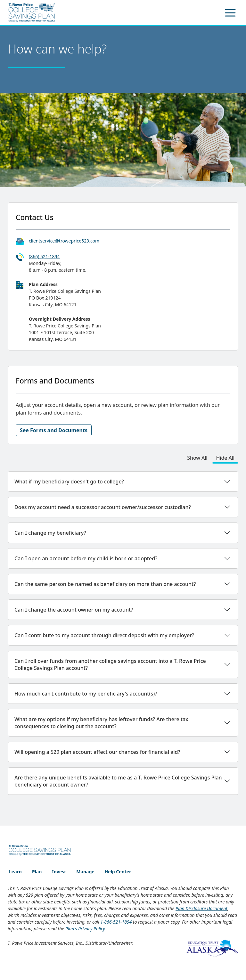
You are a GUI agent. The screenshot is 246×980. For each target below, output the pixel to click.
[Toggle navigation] (230, 13)
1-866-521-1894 (116, 922)
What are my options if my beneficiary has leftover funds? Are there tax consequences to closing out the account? (101, 723)
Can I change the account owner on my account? (74, 610)
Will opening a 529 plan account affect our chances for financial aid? (97, 752)
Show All (197, 458)
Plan (37, 872)
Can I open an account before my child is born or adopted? (86, 558)
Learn (15, 872)
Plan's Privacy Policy (85, 929)
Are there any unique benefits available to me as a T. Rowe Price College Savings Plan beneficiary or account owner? (118, 781)
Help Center (118, 872)
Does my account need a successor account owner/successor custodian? (103, 507)
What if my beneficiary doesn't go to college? (69, 482)
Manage (85, 872)
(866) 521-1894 (44, 256)
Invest (59, 872)
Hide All (225, 458)
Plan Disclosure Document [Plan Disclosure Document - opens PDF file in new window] (201, 908)
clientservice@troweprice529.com (64, 241)
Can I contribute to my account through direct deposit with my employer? (104, 635)
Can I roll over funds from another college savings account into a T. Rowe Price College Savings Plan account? (110, 664)
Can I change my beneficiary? (50, 533)
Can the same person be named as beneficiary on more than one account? (105, 584)
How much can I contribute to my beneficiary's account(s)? (86, 694)
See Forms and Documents (54, 430)
